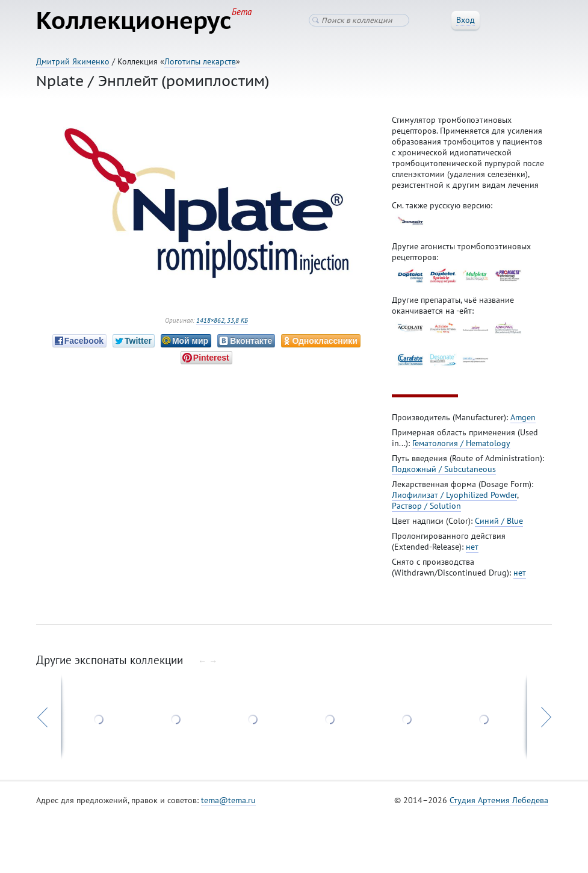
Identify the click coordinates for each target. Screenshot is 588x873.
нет (472, 547)
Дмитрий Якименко (73, 61)
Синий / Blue (499, 521)
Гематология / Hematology (461, 443)
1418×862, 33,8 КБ (222, 320)
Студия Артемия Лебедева (499, 800)
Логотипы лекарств (200, 61)
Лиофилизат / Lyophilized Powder (454, 495)
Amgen (523, 417)
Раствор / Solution (426, 506)
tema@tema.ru (228, 800)
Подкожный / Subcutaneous (444, 469)
